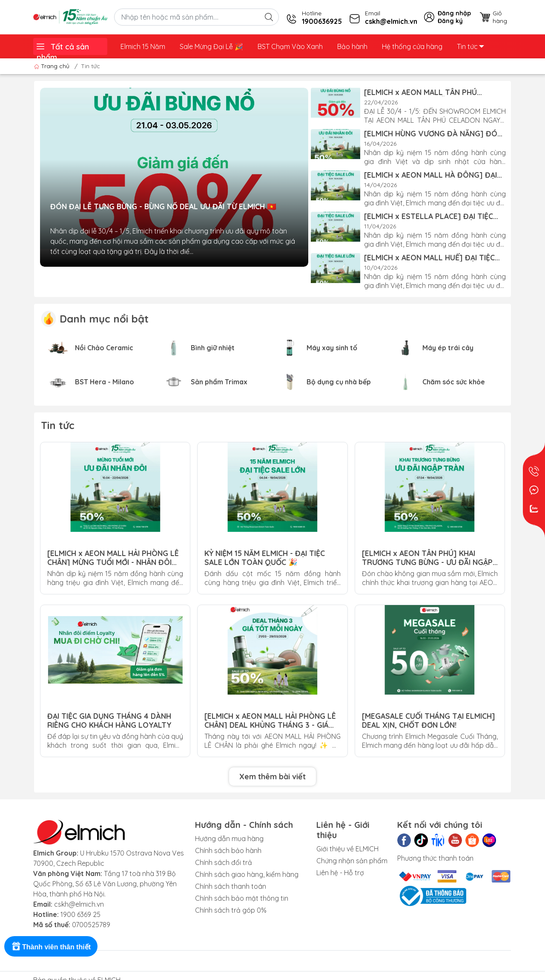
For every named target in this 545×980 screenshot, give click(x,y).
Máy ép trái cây (448, 348)
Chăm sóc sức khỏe (454, 382)
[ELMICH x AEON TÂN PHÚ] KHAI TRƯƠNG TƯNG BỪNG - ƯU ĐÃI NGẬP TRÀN (427, 557)
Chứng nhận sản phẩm (352, 861)
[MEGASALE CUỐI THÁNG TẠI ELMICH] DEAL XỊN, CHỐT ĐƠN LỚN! (429, 720)
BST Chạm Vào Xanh (290, 46)
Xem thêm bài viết (272, 777)
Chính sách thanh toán (231, 886)
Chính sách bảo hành (228, 850)
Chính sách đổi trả (224, 862)
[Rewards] (51, 946)
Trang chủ (53, 66)
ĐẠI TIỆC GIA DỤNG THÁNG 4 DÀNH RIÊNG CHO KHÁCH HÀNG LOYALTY (109, 720)
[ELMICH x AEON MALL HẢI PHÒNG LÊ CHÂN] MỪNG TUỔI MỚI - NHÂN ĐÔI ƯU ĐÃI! (113, 557)
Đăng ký (450, 21)
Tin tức (470, 46)
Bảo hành (352, 46)
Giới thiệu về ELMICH (347, 849)
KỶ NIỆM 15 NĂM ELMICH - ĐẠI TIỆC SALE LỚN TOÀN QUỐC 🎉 (265, 557)
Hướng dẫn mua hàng (229, 839)
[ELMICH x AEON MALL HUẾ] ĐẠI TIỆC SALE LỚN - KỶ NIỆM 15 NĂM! (429, 257)
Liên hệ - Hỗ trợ (340, 873)
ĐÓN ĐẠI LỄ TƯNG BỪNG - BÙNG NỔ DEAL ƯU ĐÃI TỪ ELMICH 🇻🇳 (163, 206)
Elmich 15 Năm (143, 46)
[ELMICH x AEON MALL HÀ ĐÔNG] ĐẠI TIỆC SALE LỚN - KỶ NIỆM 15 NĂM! (430, 175)
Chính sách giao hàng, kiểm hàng (247, 874)
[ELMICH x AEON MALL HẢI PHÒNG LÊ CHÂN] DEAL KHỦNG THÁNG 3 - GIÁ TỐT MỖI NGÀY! (270, 720)
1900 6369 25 (80, 914)
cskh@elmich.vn (79, 904)
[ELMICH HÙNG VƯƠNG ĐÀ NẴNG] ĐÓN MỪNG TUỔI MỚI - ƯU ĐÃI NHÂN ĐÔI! (433, 133)
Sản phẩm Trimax (219, 382)
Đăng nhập (454, 13)
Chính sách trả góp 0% (231, 910)
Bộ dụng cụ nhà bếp (339, 382)
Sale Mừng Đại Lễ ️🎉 (211, 46)
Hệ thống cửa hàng (412, 46)
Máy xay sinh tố (332, 348)
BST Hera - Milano (105, 382)
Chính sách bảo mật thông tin (242, 898)
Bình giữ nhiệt (213, 348)
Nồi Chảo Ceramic (104, 348)
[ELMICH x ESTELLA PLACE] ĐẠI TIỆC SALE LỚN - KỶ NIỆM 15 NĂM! (429, 216)
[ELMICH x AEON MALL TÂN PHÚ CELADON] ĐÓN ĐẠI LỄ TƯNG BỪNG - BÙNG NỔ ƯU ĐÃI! (430, 92)
